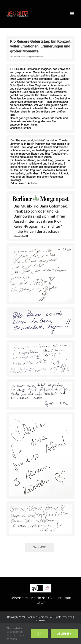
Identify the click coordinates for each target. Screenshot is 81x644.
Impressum (40, 620)
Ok (39, 634)
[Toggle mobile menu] (72, 14)
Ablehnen (64, 634)
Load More (40, 547)
